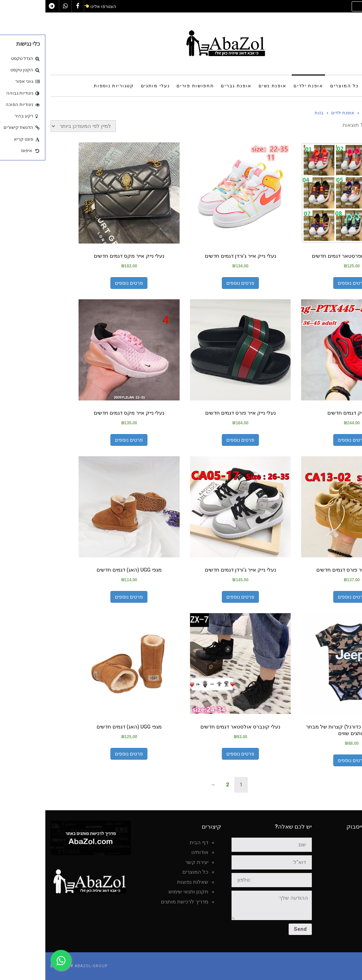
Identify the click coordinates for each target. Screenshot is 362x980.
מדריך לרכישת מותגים (139, 902)
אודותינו (155, 852)
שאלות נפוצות (147, 882)
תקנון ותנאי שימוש (143, 892)
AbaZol (339, 846)
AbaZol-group (46, 966)
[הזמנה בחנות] (38, 126)
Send (255, 929)
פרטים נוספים (306, 283)
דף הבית (154, 842)
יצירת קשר (151, 862)
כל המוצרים (150, 872)
